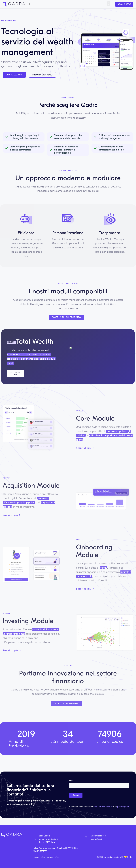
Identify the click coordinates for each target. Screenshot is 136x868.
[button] (29, 4)
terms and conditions (103, 807)
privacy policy (123, 807)
